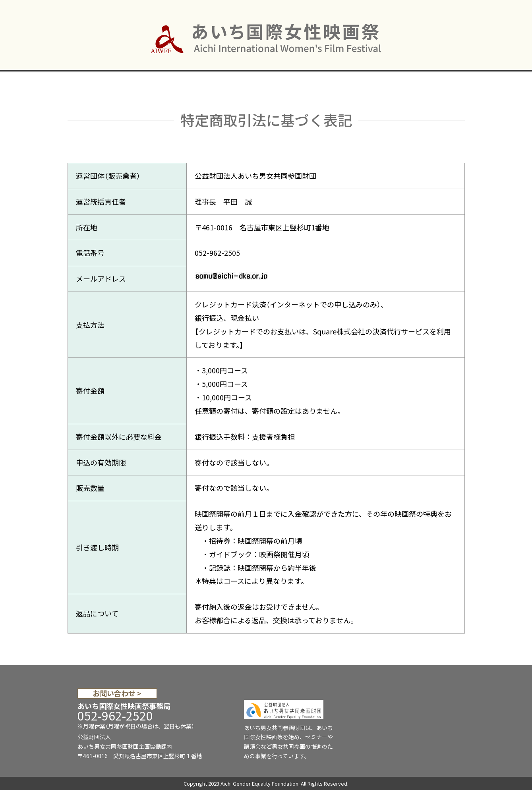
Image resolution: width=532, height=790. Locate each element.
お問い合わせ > (117, 693)
